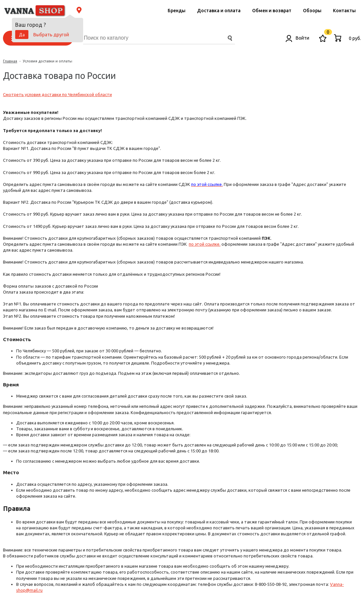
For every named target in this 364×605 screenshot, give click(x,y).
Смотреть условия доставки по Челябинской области (57, 94)
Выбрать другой (51, 35)
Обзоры (312, 11)
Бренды (177, 11)
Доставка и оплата (219, 11)
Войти (298, 38)
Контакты (344, 11)
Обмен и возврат (272, 11)
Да (22, 35)
